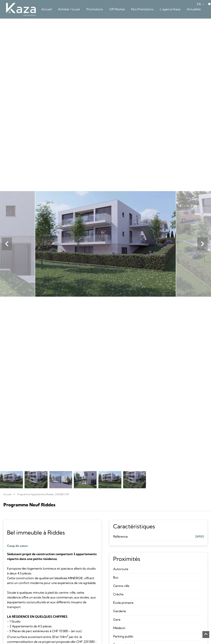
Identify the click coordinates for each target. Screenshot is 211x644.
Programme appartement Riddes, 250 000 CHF (43, 494)
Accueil (7, 494)
